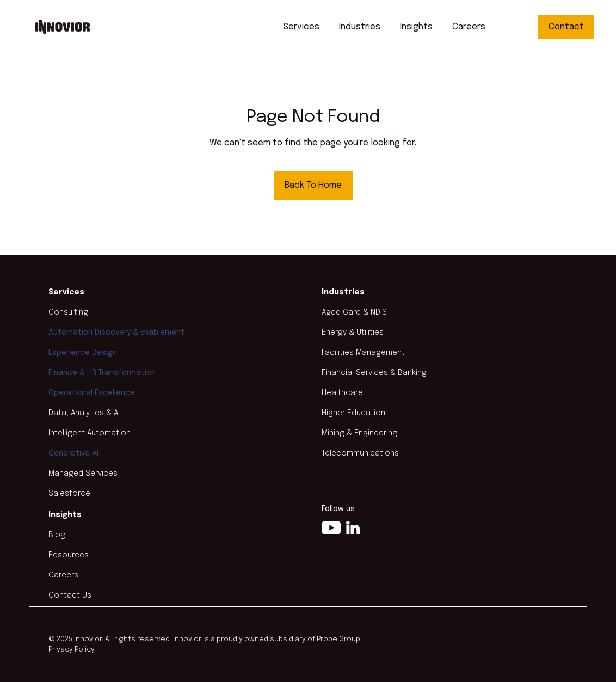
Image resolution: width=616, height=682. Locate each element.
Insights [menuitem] (65, 515)
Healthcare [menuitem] (342, 393)
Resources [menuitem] (69, 555)
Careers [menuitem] (63, 575)
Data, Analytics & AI (84, 413)
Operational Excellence (92, 393)
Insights (416, 27)
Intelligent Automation (90, 433)
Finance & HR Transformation (102, 373)
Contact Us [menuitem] (70, 595)
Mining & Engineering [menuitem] (359, 433)
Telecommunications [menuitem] (360, 453)
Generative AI (73, 453)
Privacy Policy (72, 650)
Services (301, 27)
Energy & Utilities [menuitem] (353, 333)
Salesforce (69, 494)
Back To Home (313, 185)
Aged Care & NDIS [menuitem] (354, 312)
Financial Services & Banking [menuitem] (374, 373)
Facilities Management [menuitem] (363, 353)
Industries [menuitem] (343, 292)
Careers (469, 27)
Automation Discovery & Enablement (116, 333)
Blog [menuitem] (57, 535)
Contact (566, 27)
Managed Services (83, 474)
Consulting (68, 312)
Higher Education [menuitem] (353, 413)
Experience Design (83, 353)
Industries (360, 27)
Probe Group (338, 639)
